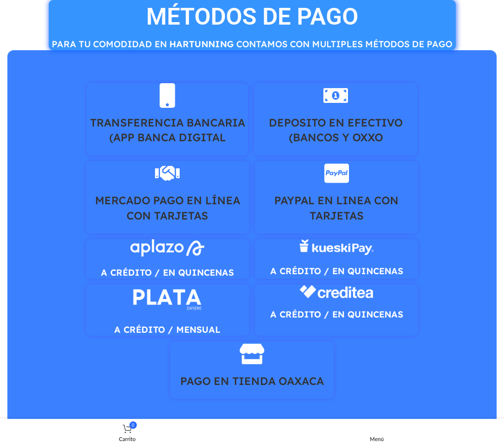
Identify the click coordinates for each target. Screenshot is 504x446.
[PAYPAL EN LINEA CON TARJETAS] (337, 173)
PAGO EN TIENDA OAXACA (252, 381)
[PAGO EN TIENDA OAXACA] (252, 354)
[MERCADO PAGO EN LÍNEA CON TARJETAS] (167, 173)
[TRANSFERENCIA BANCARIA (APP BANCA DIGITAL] (167, 96)
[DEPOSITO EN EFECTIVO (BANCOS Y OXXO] (336, 96)
